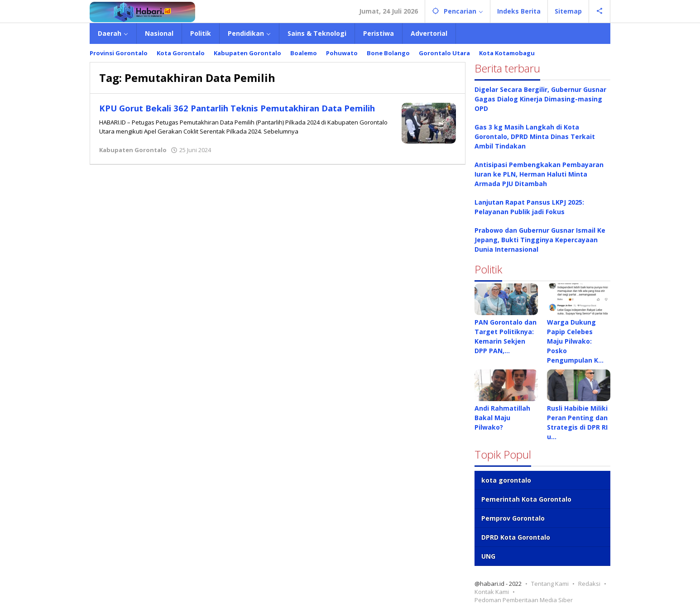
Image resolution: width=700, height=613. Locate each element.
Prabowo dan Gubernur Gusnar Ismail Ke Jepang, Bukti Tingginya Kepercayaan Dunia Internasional (540, 240)
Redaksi (589, 584)
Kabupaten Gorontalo (133, 153)
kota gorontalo (506, 480)
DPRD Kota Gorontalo (516, 537)
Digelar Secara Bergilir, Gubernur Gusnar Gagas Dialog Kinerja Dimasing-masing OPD (540, 99)
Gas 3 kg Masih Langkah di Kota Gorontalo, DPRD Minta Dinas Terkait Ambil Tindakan (535, 136)
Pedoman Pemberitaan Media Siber (524, 600)
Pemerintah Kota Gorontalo (526, 499)
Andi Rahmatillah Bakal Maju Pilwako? (502, 418)
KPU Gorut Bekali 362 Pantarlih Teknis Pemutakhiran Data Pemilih (237, 113)
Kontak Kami (492, 592)
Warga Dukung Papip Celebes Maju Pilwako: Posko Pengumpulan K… (575, 341)
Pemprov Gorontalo (513, 518)
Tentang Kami (550, 584)
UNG (488, 556)
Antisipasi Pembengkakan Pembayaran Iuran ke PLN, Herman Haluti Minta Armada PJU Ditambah (539, 174)
